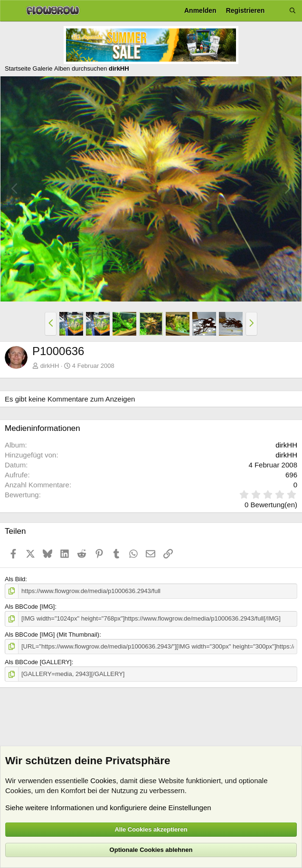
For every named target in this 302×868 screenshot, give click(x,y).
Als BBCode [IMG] (30, 607)
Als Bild (15, 579)
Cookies (103, 781)
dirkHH (50, 366)
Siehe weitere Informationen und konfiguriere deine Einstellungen (108, 808)
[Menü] (11, 11)
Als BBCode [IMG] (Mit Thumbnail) (52, 634)
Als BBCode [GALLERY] (38, 662)
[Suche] (293, 11)
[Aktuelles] (277, 11)
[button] (51, 324)
